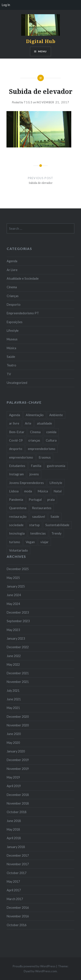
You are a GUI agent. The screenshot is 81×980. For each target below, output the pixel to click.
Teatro (11, 365)
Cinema (12, 287)
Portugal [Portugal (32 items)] (35, 499)
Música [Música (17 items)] (43, 491)
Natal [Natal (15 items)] (58, 491)
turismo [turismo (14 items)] (15, 542)
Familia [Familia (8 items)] (36, 466)
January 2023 (16, 638)
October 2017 (17, 873)
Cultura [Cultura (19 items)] (51, 440)
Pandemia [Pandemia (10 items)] (16, 499)
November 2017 (18, 864)
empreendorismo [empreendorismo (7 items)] (21, 457)
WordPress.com (46, 971)
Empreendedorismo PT (23, 313)
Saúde (11, 357)
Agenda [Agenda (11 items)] (15, 415)
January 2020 (16, 751)
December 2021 (18, 673)
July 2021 (13, 691)
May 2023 (13, 630)
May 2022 (13, 664)
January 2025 (16, 586)
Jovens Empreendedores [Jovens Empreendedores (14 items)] (26, 483)
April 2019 (14, 786)
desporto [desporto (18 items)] (16, 449)
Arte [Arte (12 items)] (28, 423)
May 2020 (13, 743)
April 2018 (14, 838)
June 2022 (14, 656)
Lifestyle (13, 331)
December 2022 (18, 647)
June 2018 (14, 821)
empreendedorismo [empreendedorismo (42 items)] (42, 449)
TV (9, 374)
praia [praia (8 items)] (51, 499)
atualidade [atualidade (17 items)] (44, 423)
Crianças (13, 296)
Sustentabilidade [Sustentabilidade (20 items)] (57, 525)
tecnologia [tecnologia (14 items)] (17, 533)
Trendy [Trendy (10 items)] (56, 533)
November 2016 (18, 916)
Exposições (15, 322)
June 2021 (14, 699)
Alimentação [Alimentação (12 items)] (35, 415)
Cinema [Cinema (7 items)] (35, 432)
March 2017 (15, 899)
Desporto (14, 305)
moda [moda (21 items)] (28, 491)
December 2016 (18, 908)
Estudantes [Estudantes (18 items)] (17, 466)
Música (11, 348)
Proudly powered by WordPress (34, 966)
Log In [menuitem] (6, 5)
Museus (12, 339)
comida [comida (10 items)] (51, 432)
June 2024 (14, 595)
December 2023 (18, 612)
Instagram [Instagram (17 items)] (16, 474)
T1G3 (28, 102)
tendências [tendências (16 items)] (38, 533)
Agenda (12, 261)
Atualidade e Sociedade (23, 278)
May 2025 (13, 578)
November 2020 (18, 725)
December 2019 (18, 760)
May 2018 (13, 829)
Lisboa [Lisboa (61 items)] (14, 491)
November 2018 (18, 803)
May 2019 (13, 777)
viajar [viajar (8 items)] (44, 542)
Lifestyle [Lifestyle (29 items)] (56, 483)
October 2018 (17, 812)
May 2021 (13, 708)
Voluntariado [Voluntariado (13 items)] (18, 550)
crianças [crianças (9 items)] (34, 440)
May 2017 (13, 882)
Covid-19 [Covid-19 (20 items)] (16, 440)
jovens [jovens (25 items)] (34, 474)
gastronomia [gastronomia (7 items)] (56, 466)
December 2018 (18, 795)
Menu (42, 51)
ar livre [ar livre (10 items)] (14, 423)
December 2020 (18, 717)
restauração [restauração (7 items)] (18, 516)
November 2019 (18, 769)
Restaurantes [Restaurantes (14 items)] (42, 508)
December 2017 (18, 855)
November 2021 (18, 682)
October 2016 (17, 925)
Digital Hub (41, 41)
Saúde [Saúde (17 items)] (55, 516)
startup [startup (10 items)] (34, 525)
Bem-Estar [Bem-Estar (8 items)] (17, 432)
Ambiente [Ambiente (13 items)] (56, 415)
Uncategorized (17, 383)
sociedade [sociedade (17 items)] (16, 525)
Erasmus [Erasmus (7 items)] (45, 457)
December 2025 (18, 569)
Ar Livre (12, 270)
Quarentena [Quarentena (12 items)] (18, 508)
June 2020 (14, 734)
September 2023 (18, 621)
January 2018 (16, 847)
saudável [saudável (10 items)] (39, 516)
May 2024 (13, 604)
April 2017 (14, 890)
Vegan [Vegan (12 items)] (30, 542)
